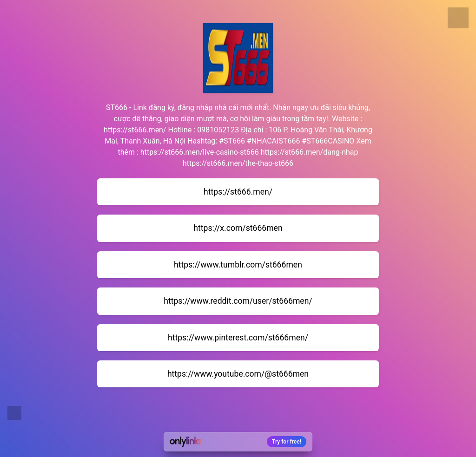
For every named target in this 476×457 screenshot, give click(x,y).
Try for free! (287, 442)
